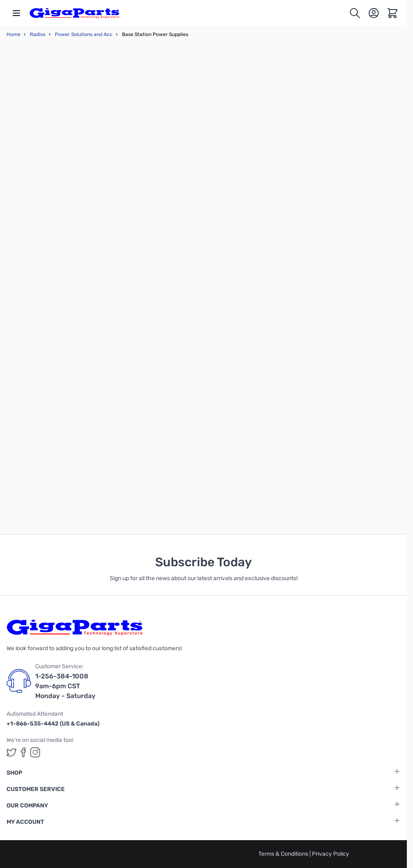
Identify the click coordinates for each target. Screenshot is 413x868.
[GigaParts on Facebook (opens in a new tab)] (23, 752)
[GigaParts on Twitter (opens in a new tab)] (11, 752)
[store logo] (74, 13)
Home (14, 34)
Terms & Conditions (284, 854)
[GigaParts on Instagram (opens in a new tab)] (35, 752)
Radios (38, 34)
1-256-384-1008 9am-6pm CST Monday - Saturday (65, 686)
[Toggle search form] (355, 13)
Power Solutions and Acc (84, 34)
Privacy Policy (331, 854)
